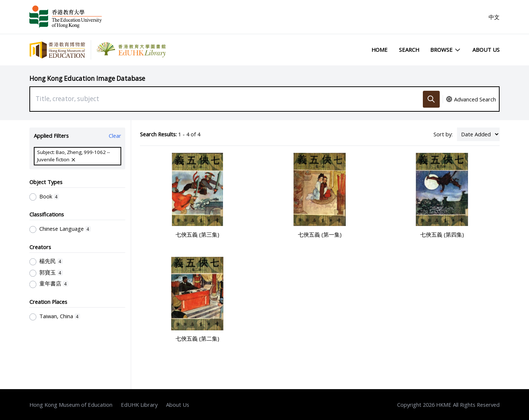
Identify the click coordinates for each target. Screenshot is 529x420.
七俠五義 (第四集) (442, 234)
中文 (494, 17)
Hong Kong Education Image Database (87, 78)
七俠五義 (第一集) (320, 234)
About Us (486, 50)
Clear (115, 136)
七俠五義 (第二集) (197, 338)
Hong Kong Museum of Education (71, 405)
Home (379, 50)
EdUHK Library (139, 405)
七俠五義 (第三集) (197, 234)
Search (409, 50)
